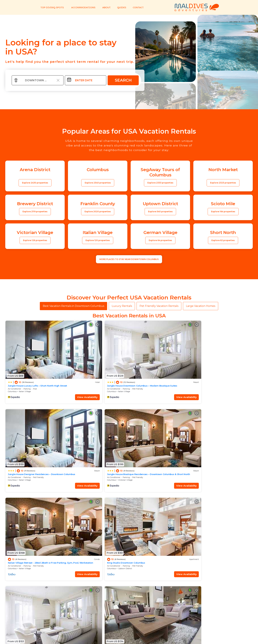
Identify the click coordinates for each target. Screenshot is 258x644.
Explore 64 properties (160, 240)
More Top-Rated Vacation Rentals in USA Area (129, 600)
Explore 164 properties (223, 212)
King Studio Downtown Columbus (89, 430)
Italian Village (25, 369)
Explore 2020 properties (98, 212)
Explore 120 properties (98, 240)
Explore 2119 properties (35, 212)
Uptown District (88, 436)
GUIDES (120, 7)
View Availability (51, 375)
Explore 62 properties (223, 240)
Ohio (197, 436)
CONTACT (137, 7)
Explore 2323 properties (223, 183)
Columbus (12, 369)
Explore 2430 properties (35, 183)
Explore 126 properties (35, 240)
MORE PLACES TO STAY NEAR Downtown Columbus (129, 259)
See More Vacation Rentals (129, 459)
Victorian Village (213, 369)
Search (123, 80)
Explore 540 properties (160, 212)
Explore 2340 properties (98, 183)
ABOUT (105, 7)
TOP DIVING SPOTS (52, 7)
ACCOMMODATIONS (82, 7)
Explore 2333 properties (160, 183)
